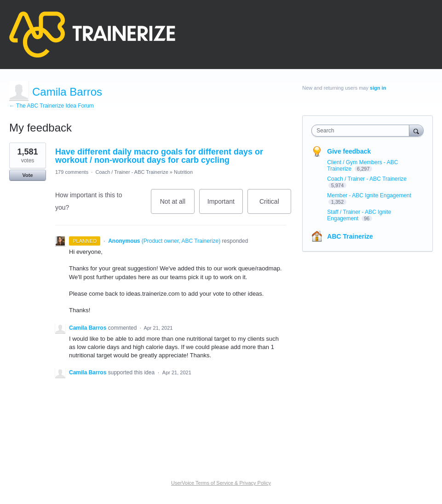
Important (225, 206)
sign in (378, 88)
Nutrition (183, 172)
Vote (27, 175)
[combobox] (362, 131)
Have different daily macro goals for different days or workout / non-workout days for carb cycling (159, 156)
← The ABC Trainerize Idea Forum (52, 106)
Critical (275, 206)
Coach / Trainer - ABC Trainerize (132, 172)
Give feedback (349, 151)
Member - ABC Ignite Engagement (369, 195)
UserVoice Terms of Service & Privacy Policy (221, 483)
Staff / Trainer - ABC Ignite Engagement (359, 215)
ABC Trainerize (350, 236)
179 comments (72, 172)
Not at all (177, 206)
